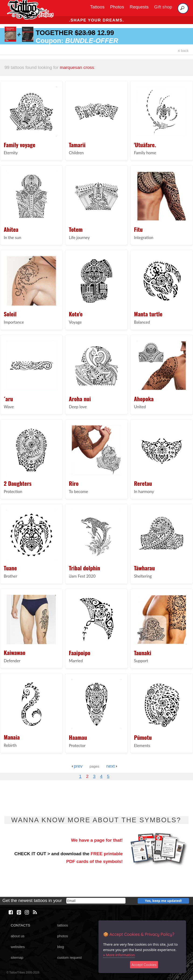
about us (18, 936)
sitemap (17, 957)
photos (63, 936)
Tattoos (97, 7)
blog (61, 947)
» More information (119, 955)
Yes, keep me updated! (163, 901)
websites (18, 947)
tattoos (63, 925)
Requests (139, 7)
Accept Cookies (144, 965)
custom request (69, 957)
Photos (117, 7)
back (183, 51)
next (112, 766)
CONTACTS (20, 925)
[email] (96, 901)
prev (77, 766)
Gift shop (163, 7)
